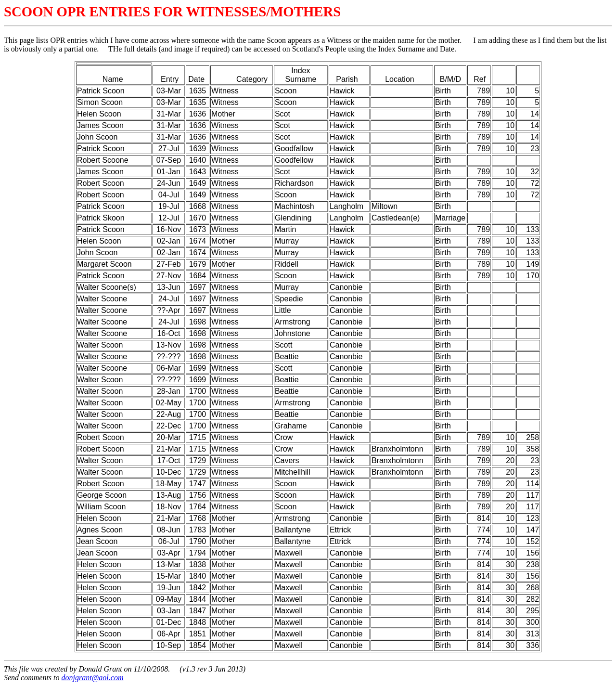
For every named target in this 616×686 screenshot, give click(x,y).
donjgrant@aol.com (93, 678)
